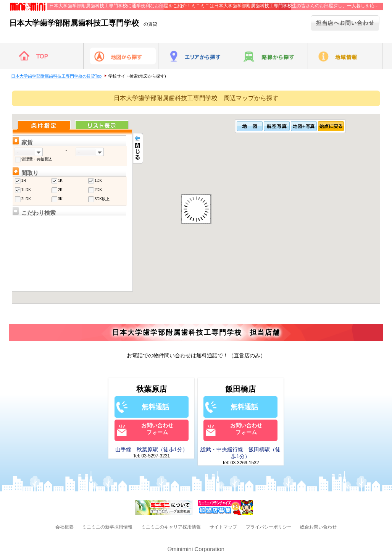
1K (60, 181)
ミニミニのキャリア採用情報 (171, 527)
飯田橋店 (240, 389)
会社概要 (65, 527)
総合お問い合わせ (318, 527)
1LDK (26, 190)
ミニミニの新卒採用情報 (107, 527)
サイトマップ (223, 527)
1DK (98, 181)
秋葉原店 (152, 389)
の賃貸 (83, 24)
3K (60, 199)
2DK (98, 190)
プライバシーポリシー (269, 527)
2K (60, 190)
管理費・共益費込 (37, 159)
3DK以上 (102, 199)
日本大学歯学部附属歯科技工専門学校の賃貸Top (56, 76)
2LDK (26, 199)
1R (24, 181)
